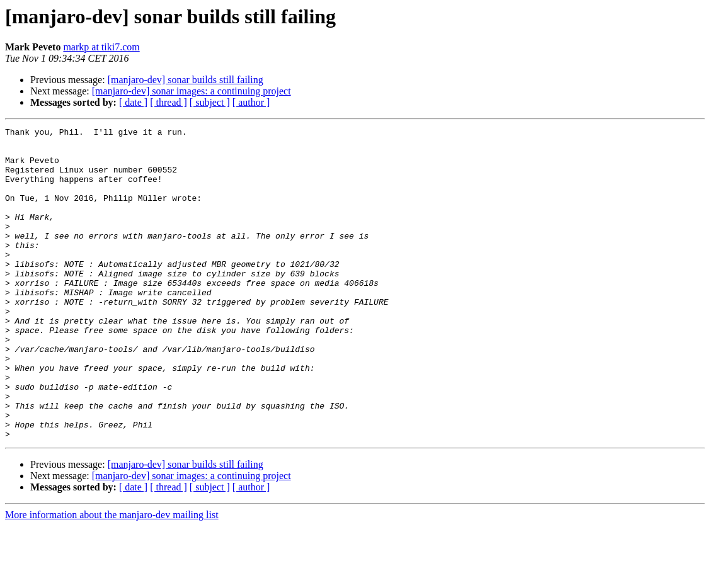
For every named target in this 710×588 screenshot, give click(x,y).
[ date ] (133, 102)
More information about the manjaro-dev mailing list (112, 577)
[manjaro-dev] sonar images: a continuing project (192, 91)
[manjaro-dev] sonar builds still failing (186, 80)
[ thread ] (169, 102)
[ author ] (251, 102)
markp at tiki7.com (101, 47)
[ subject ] (210, 102)
